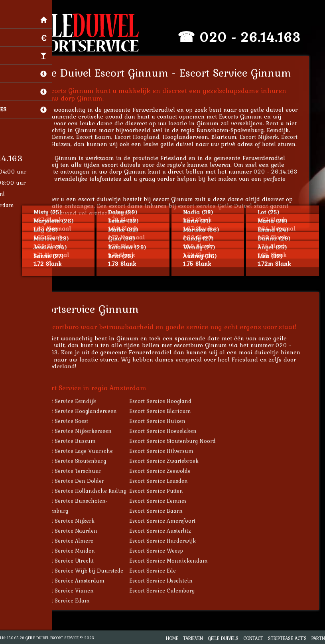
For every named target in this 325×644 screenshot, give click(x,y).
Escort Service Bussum (73, 441)
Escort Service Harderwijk (168, 541)
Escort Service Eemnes (164, 501)
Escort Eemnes (59, 137)
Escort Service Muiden (72, 551)
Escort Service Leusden (164, 481)
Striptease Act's (287, 638)
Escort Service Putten (162, 491)
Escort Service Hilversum (167, 451)
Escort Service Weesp (162, 551)
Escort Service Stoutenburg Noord (178, 441)
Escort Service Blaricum (166, 411)
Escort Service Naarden (73, 531)
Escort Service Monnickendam (174, 561)
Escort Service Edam (70, 601)
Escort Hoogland (143, 137)
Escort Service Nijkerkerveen (81, 431)
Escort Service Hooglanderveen (83, 411)
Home (172, 638)
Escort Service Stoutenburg (78, 461)
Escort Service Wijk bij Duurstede (86, 571)
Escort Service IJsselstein (167, 581)
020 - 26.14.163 (256, 37)
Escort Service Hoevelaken (169, 431)
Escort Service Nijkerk (72, 521)
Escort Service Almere (71, 541)
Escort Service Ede (159, 571)
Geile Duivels (223, 638)
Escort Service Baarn (162, 511)
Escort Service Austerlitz (166, 531)
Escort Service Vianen (72, 591)
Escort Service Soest (69, 421)
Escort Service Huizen (163, 421)
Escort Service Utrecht (72, 561)
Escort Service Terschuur (75, 471)
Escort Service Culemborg (168, 591)
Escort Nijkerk (265, 137)
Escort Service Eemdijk (73, 401)
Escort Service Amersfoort (168, 521)
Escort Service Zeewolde (166, 471)
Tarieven (193, 638)
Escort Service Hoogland (166, 401)
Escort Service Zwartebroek (170, 461)
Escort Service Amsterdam (77, 581)
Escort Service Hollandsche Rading (88, 491)
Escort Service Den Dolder (77, 481)
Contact (253, 638)
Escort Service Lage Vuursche (81, 451)
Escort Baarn (100, 137)
